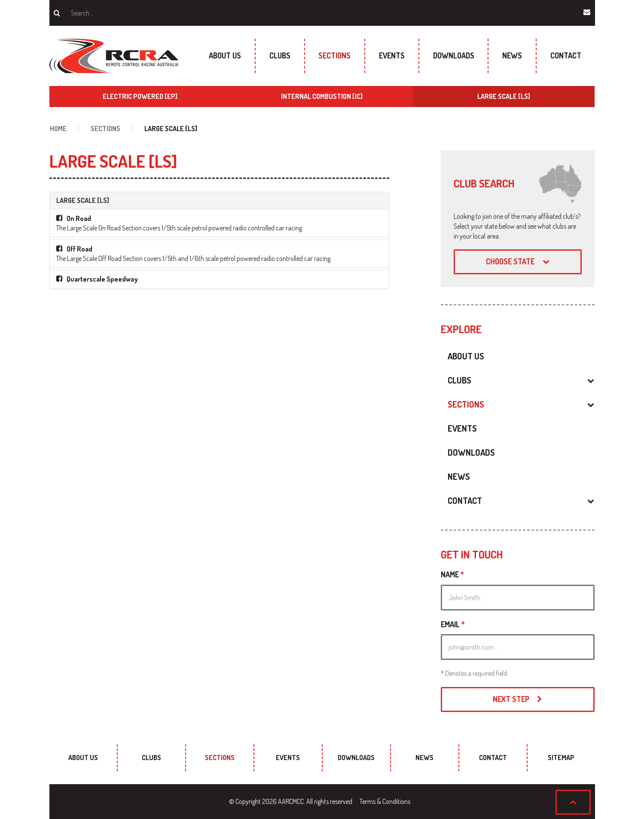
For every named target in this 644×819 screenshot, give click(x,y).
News (512, 55)
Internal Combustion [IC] (322, 96)
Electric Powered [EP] (140, 96)
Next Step (518, 699)
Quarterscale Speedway (102, 279)
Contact (566, 55)
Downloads (454, 55)
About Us (225, 55)
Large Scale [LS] (504, 96)
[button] (540, 380)
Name (452, 574)
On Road (79, 218)
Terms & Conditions (385, 801)
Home (58, 129)
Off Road (79, 249)
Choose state (518, 261)
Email (453, 624)
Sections (334, 55)
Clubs (280, 55)
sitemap (561, 758)
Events (392, 55)
